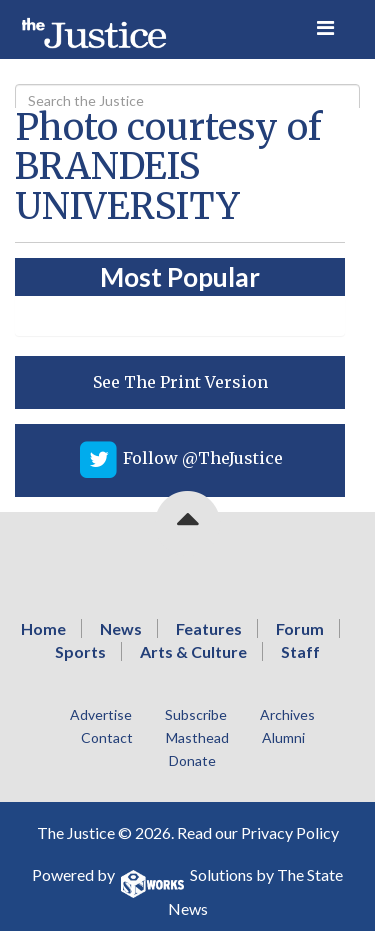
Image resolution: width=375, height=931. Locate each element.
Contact (107, 737)
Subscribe (196, 714)
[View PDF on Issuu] (180, 382)
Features (209, 628)
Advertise (101, 714)
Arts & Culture (193, 651)
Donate (192, 760)
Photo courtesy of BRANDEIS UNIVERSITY (168, 167)
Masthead (197, 737)
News (121, 628)
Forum (300, 628)
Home (43, 628)
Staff (300, 651)
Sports (80, 651)
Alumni (283, 737)
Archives (287, 714)
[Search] (187, 101)
